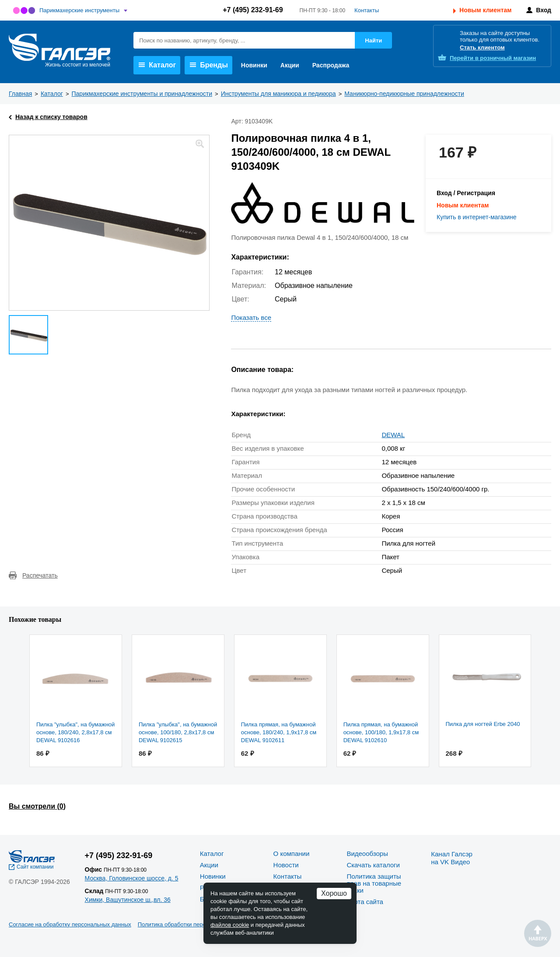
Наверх (538, 933)
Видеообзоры (367, 854)
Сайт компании (35, 867)
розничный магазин (493, 58)
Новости (286, 865)
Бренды (209, 65)
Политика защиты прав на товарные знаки (374, 883)
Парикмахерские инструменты (79, 10)
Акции (290, 65)
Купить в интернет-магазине (477, 217)
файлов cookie (230, 925)
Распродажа (331, 65)
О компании (292, 854)
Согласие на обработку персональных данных (70, 924)
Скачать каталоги (373, 865)
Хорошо (334, 893)
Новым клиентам (485, 10)
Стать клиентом (482, 47)
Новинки (254, 65)
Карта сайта (365, 902)
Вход (544, 10)
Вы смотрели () (37, 806)
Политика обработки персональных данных (195, 924)
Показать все (251, 317)
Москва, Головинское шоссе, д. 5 (132, 878)
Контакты (367, 10)
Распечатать (40, 575)
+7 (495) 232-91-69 (253, 10)
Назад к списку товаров (51, 117)
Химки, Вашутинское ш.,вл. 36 (128, 900)
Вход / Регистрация (466, 193)
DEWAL (393, 435)
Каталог (157, 65)
